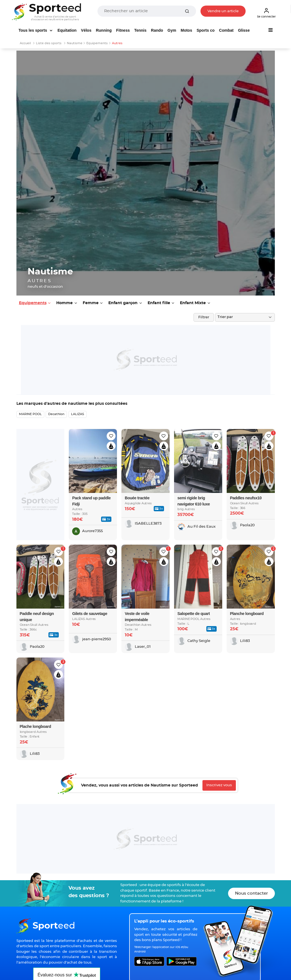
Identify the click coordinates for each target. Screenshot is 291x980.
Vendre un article (223, 11)
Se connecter (266, 13)
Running (104, 30)
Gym (172, 30)
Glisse (244, 30)
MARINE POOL (30, 414)
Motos (186, 30)
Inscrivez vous (219, 785)
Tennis (140, 30)
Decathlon (56, 414)
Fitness (123, 30)
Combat (226, 30)
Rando (157, 30)
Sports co (206, 30)
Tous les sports (33, 30)
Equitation (67, 30)
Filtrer (204, 317)
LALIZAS (78, 414)
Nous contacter (251, 893)
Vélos (86, 30)
